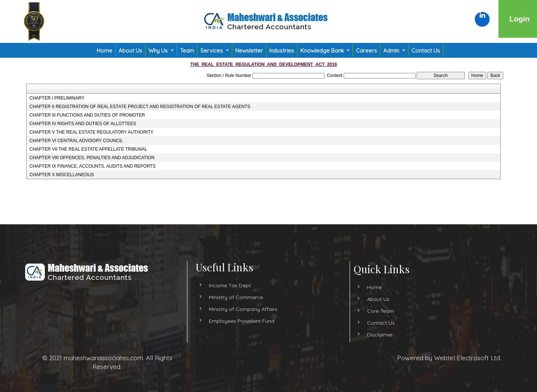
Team (187, 51)
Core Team (367, 311)
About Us (130, 51)
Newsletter (249, 51)
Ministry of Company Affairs (243, 322)
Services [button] (212, 51)
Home (104, 51)
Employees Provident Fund (242, 334)
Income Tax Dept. (230, 299)
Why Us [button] (159, 51)
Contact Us (426, 51)
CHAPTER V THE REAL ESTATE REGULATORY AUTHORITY (91, 132)
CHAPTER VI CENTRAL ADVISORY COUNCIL (76, 141)
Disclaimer (366, 335)
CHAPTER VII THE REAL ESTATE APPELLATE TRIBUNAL (88, 149)
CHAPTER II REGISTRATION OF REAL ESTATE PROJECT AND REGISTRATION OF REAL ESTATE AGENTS (140, 107)
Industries (282, 51)
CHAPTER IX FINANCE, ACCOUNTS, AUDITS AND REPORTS (92, 166)
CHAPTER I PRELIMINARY (57, 98)
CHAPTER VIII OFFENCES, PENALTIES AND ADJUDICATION (92, 158)
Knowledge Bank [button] (323, 51)
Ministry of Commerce (236, 311)
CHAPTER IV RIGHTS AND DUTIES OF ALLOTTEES (83, 124)
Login (520, 19)
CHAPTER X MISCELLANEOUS (61, 175)
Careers (366, 51)
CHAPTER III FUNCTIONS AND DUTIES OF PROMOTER (87, 115)
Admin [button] (392, 51)
